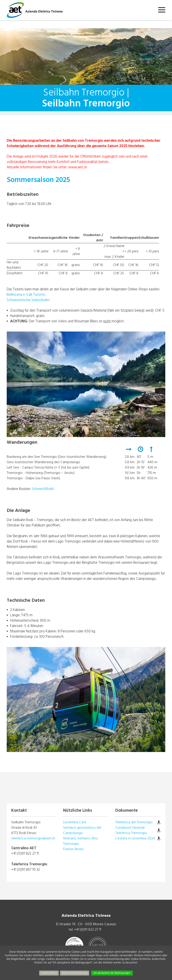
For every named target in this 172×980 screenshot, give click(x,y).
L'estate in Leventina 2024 (135, 838)
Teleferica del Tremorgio (134, 822)
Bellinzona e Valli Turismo (26, 295)
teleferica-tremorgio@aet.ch (33, 838)
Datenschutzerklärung (75, 973)
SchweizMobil (43, 489)
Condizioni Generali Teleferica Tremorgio (131, 830)
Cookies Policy (49, 973)
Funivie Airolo (73, 849)
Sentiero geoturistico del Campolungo (82, 830)
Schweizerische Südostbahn (28, 300)
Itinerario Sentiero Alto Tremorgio (81, 841)
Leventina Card (75, 822)
